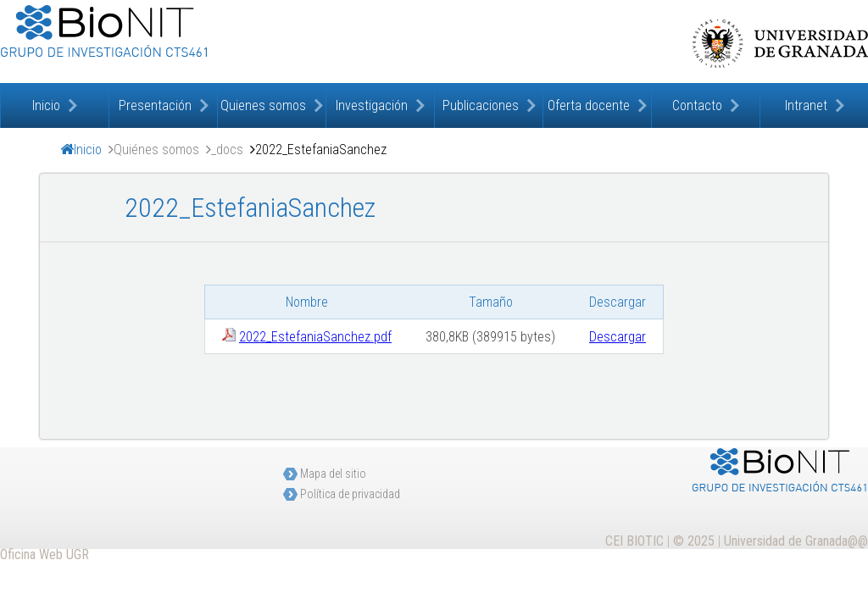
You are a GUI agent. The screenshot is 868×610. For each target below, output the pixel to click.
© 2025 (694, 541)
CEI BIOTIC (634, 541)
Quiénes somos (156, 150)
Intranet (806, 105)
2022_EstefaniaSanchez (321, 150)
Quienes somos (263, 105)
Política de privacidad (350, 494)
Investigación (372, 105)
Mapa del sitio (333, 474)
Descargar (618, 337)
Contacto (697, 105)
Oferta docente (589, 105)
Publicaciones (481, 105)
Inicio (46, 105)
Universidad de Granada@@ (796, 541)
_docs (227, 150)
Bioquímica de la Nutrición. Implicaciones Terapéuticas (170, 42)
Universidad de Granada (780, 43)
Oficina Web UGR (45, 555)
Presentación (155, 105)
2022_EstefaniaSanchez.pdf (315, 337)
